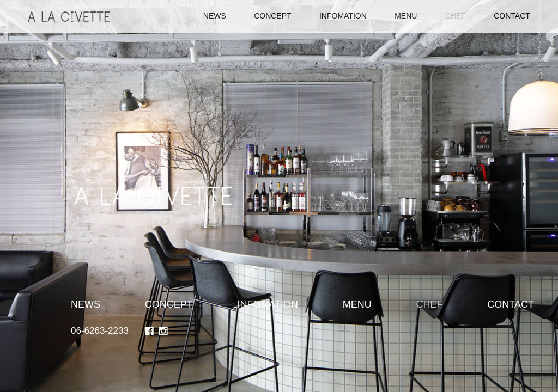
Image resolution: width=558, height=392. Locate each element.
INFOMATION (343, 16)
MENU (406, 16)
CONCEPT (272, 16)
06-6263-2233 (100, 331)
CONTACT (512, 16)
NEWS (215, 16)
